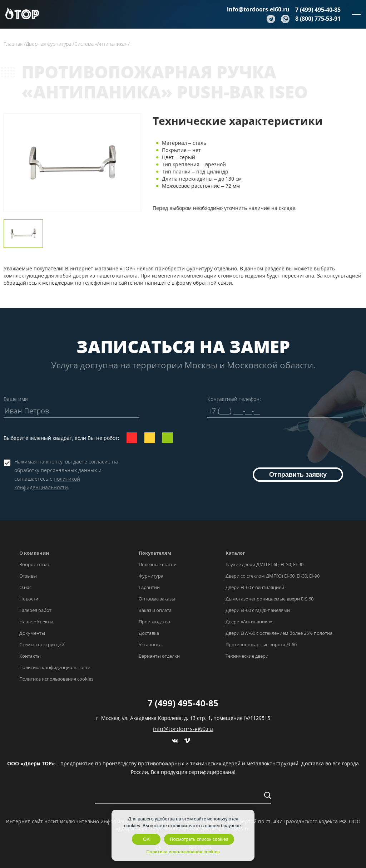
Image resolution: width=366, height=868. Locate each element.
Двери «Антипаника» (249, 622)
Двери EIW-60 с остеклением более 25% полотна (279, 633)
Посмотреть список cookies (199, 839)
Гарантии (149, 587)
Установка (150, 644)
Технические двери (247, 656)
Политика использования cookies (56, 679)
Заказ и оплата (155, 610)
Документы (32, 633)
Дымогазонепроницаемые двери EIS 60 (269, 599)
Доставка (149, 633)
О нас (25, 587)
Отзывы (28, 576)
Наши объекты (36, 622)
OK (146, 839)
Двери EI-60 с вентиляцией (255, 587)
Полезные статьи (158, 564)
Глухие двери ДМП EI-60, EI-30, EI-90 (264, 564)
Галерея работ (35, 610)
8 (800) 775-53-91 (318, 19)
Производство (154, 622)
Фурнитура (151, 576)
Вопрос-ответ (34, 564)
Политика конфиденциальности (55, 667)
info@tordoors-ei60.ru (258, 9)
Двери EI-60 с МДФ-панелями (258, 610)
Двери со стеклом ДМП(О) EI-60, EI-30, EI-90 (273, 576)
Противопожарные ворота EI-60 (261, 644)
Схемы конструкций (42, 644)
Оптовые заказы (157, 599)
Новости (29, 599)
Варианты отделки (159, 656)
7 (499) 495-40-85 (318, 10)
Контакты (30, 656)
